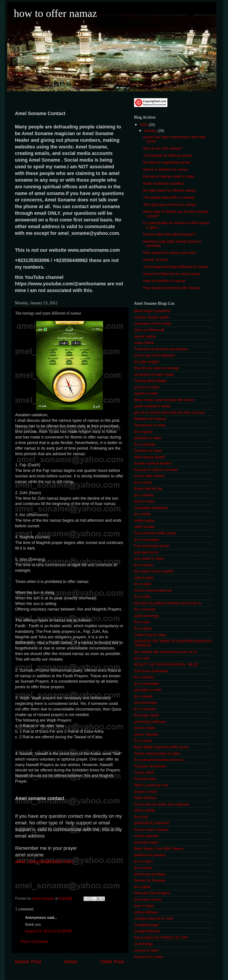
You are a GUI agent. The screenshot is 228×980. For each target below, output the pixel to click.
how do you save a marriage (157, 368)
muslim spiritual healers (153, 463)
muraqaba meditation (151, 508)
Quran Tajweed (146, 734)
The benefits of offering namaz (167, 155)
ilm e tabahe (144, 495)
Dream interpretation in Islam (157, 753)
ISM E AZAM (144, 810)
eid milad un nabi (148, 690)
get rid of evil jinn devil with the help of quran (170, 412)
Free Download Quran (152, 546)
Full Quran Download (151, 671)
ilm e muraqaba (147, 540)
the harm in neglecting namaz (167, 162)
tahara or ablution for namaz (165, 169)
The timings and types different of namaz (175, 267)
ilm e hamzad (145, 709)
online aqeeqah (146, 836)
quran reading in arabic (153, 406)
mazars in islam (147, 950)
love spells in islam (149, 558)
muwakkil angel (146, 925)
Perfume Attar (145, 779)
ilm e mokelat (145, 444)
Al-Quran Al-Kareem (150, 766)
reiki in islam (144, 578)
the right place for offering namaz (169, 190)
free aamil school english (154, 571)
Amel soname (44, 898)
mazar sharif (144, 772)
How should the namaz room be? (169, 253)
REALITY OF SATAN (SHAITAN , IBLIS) (166, 664)
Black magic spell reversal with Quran (164, 400)
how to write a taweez (151, 830)
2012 (144, 125)
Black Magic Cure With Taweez (159, 848)
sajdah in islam (146, 393)
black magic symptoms (152, 311)
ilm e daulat (143, 696)
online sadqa (144, 520)
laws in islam (144, 501)
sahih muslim (145, 527)
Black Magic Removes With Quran (162, 747)
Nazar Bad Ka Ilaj (148, 489)
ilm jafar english (147, 362)
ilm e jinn (141, 817)
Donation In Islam (148, 450)
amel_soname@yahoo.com (44, 862)
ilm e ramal (143, 482)
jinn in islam (144, 861)
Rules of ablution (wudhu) (163, 183)
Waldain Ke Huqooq (150, 419)
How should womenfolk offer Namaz (172, 288)
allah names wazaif (149, 457)
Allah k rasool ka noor (151, 785)
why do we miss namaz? (163, 148)
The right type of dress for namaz (169, 205)
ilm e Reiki (142, 514)
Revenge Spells (147, 715)
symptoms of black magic (154, 374)
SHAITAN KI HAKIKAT (152, 823)
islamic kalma (145, 336)
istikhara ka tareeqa (150, 855)
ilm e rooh (142, 658)
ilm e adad (142, 584)
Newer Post (28, 962)
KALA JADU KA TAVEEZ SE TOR (161, 937)
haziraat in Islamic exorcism (156, 470)
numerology (144, 944)
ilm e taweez (144, 677)
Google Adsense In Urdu (154, 918)
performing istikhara (150, 722)
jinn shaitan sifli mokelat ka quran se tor (166, 652)
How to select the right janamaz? (169, 234)
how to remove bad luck (153, 590)
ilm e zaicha (144, 565)
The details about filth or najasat (168, 197)
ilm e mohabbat (146, 684)
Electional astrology (150, 874)
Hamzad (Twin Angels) (152, 893)
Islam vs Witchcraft (149, 330)
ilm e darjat (143, 741)
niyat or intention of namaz (164, 281)
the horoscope (146, 702)
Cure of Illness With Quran (155, 533)
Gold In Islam (145, 728)
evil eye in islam (147, 387)
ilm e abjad (143, 628)
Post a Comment (34, 941)
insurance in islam (149, 957)
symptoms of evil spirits (153, 323)
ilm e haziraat (145, 609)
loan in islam (144, 906)
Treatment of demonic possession (161, 349)
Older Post (112, 962)
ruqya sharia (144, 343)
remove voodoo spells (152, 317)
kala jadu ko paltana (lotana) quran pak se (168, 603)
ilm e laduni (143, 432)
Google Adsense (147, 931)
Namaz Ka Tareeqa (149, 880)
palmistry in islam (148, 438)
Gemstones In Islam (150, 425)
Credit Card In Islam (150, 635)
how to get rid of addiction (155, 355)
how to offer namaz (55, 13)
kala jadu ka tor (146, 552)
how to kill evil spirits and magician (162, 804)
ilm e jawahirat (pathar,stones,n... (161, 760)
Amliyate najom (146, 842)
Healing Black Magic (150, 381)
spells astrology (147, 616)
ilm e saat (142, 622)
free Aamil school (148, 899)
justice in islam (146, 791)
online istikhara (146, 912)
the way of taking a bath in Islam (169, 176)
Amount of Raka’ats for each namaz (172, 274)
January (151, 131)
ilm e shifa (142, 597)
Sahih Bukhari (145, 798)
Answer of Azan (155, 260)
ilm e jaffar (142, 887)
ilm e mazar (143, 868)
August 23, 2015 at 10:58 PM (48, 931)
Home (71, 962)
